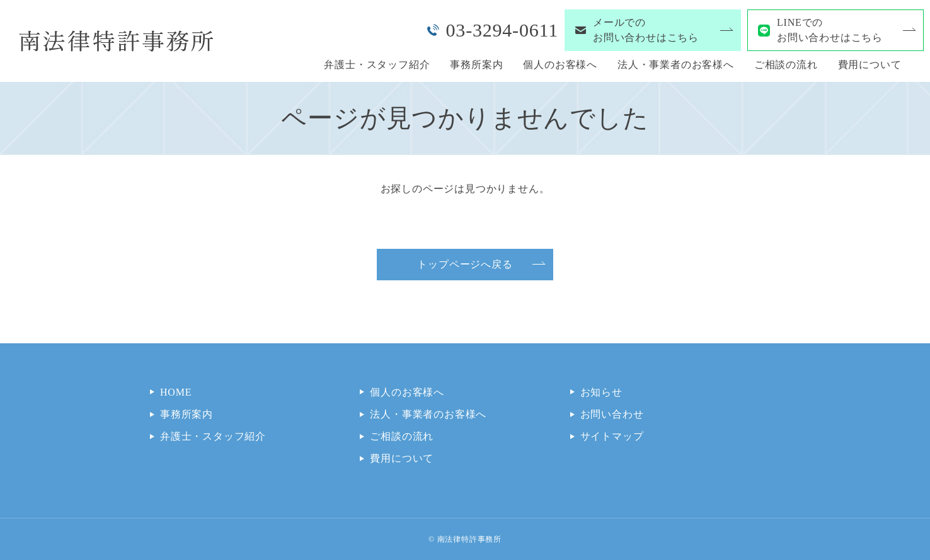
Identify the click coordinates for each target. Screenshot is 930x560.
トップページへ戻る (465, 264)
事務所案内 (476, 65)
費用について (870, 65)
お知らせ (601, 392)
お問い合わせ (612, 414)
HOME (176, 392)
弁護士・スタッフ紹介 (377, 65)
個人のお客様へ (560, 65)
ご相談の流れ (786, 65)
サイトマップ (612, 436)
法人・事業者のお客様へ (676, 65)
